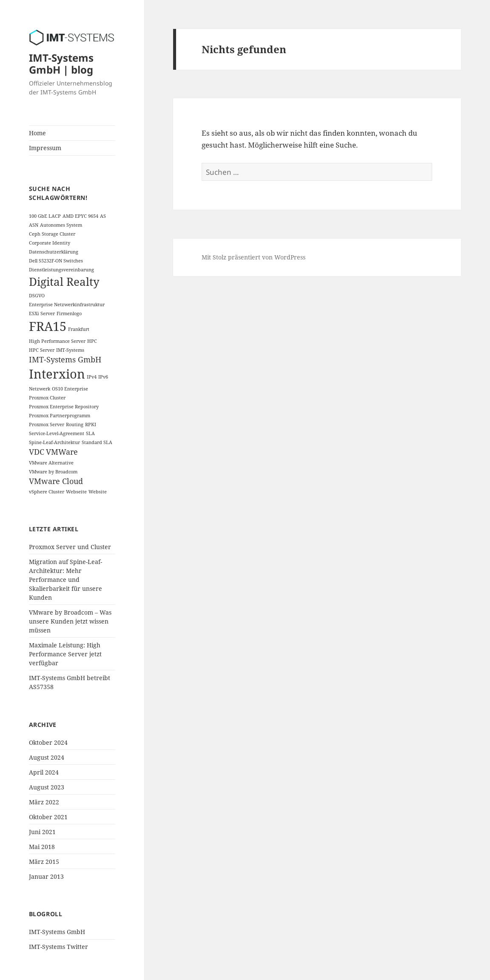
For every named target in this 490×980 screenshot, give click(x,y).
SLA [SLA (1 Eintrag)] (90, 433)
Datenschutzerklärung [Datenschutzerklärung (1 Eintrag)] (54, 252)
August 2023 (47, 787)
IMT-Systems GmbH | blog (61, 64)
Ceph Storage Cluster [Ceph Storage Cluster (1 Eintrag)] (52, 234)
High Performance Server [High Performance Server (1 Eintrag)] (57, 341)
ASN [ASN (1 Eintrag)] (34, 225)
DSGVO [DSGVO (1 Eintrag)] (37, 296)
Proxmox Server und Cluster (70, 547)
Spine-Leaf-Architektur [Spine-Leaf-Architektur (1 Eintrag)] (54, 442)
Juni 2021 (42, 832)
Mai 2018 (42, 847)
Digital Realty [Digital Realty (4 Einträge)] (64, 282)
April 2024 (44, 772)
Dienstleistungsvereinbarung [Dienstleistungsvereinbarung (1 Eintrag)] (61, 270)
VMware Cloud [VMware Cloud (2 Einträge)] (56, 481)
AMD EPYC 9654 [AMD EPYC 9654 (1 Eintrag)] (80, 216)
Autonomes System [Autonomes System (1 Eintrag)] (61, 225)
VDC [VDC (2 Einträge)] (37, 452)
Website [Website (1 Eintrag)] (98, 492)
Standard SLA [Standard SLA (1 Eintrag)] (97, 442)
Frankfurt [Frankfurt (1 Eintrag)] (79, 329)
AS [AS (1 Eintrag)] (103, 216)
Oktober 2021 (48, 817)
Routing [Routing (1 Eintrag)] (75, 424)
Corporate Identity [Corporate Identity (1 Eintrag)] (50, 243)
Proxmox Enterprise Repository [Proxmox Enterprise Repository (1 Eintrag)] (64, 407)
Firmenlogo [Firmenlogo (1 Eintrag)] (69, 313)
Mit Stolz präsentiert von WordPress (254, 257)
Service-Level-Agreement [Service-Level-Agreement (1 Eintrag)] (57, 433)
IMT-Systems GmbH (57, 932)
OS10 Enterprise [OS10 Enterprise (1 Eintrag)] (70, 389)
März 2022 (44, 802)
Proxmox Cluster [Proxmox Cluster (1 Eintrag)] (47, 398)
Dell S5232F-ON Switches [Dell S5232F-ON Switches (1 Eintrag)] (56, 261)
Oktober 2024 (48, 742)
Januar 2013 (46, 876)
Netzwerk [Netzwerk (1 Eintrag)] (40, 389)
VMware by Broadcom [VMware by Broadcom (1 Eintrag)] (53, 472)
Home (37, 133)
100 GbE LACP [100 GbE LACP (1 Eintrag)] (45, 216)
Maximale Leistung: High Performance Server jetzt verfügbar (65, 654)
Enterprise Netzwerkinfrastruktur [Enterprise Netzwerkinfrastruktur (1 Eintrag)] (67, 305)
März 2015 (44, 862)
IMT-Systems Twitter (58, 947)
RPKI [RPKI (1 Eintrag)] (91, 424)
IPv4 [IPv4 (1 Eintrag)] (92, 377)
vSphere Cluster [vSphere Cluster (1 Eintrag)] (47, 492)
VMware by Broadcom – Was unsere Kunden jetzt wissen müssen (70, 621)
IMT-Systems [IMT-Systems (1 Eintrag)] (70, 350)
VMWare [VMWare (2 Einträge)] (62, 452)
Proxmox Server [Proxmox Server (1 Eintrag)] (47, 424)
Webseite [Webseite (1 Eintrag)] (76, 492)
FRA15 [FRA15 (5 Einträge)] (48, 326)
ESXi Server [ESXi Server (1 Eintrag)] (42, 313)
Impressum (45, 148)
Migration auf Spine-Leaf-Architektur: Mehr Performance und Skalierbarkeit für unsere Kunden (66, 580)
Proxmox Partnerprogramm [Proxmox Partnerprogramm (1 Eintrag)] (60, 416)
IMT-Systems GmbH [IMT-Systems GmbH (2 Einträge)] (65, 359)
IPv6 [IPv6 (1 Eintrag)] (103, 377)
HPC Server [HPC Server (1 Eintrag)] (42, 350)
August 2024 (47, 757)
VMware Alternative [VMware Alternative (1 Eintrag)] (51, 463)
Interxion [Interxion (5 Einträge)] (57, 374)
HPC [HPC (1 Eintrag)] (92, 341)
